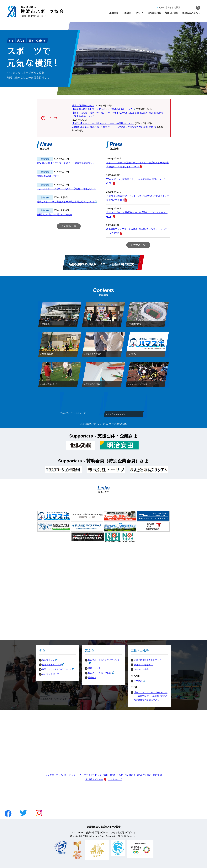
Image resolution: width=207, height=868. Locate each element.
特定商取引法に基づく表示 (138, 775)
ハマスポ (136, 681)
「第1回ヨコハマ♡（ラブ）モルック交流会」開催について (66, 189)
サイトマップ (115, 779)
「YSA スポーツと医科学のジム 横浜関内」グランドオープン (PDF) (137, 214)
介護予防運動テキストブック (148, 660)
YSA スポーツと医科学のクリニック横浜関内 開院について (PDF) (136, 181)
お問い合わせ (116, 775)
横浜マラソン (47, 660)
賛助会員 (92, 678)
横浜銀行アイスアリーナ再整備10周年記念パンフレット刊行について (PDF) (138, 231)
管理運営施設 (154, 13)
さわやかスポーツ (50, 674)
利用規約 (157, 775)
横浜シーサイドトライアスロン (55, 669)
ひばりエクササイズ (143, 665)
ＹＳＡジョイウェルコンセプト (74, 414)
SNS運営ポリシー (94, 779)
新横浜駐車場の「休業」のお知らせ (55, 215)
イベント (139, 13)
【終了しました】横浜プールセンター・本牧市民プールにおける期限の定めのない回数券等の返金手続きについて (118, 114)
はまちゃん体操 (141, 669)
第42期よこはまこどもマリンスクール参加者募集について (66, 163)
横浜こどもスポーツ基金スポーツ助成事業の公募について (66, 202)
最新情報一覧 (69, 226)
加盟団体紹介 (172, 13)
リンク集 (50, 775)
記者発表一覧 (138, 245)
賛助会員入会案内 (191, 13)
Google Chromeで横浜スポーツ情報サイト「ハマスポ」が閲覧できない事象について (114, 127)
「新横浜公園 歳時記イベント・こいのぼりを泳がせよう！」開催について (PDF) (138, 198)
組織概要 (114, 13)
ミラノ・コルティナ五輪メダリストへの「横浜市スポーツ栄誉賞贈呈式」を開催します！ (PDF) (137, 165)
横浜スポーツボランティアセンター (103, 660)
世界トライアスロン (50, 665)
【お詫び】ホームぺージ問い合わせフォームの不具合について (103, 123)
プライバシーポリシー (67, 775)
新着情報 (45, 159)
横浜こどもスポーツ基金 (98, 673)
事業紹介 (127, 13)
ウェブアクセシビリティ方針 (94, 775)
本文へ (161, 7)
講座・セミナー (95, 668)
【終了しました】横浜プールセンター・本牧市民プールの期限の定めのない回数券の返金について (151, 696)
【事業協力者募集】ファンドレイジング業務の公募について (102, 109)
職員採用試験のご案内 (83, 106)
